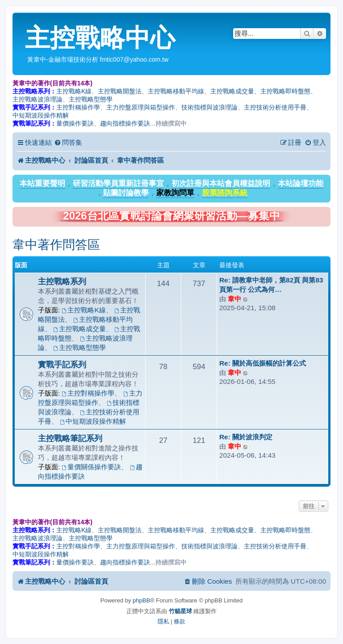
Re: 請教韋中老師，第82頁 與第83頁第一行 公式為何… (271, 285)
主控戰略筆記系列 (70, 438)
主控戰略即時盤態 (285, 91)
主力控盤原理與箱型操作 (141, 107)
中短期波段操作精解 (41, 115)
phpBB (141, 600)
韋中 (234, 299)
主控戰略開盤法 (120, 91)
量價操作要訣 (75, 123)
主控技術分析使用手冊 (275, 107)
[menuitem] (68, 143)
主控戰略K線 (74, 91)
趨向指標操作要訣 (125, 123)
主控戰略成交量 (232, 91)
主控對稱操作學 (78, 107)
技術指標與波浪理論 (209, 107)
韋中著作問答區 (56, 245)
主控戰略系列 (62, 281)
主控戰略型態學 (91, 99)
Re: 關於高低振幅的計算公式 (263, 363)
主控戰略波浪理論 (38, 99)
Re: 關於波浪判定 (246, 437)
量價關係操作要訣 (92, 467)
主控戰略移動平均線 (176, 91)
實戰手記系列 (62, 364)
